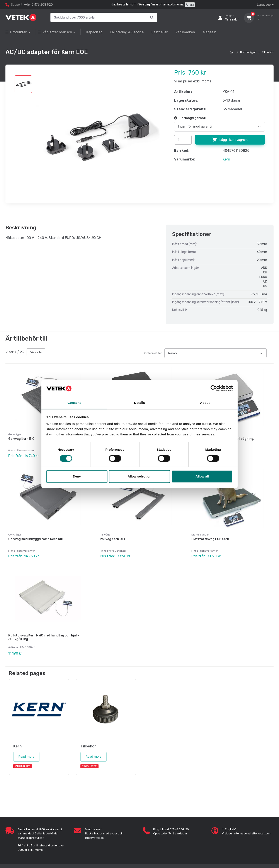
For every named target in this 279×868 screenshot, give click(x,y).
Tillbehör (268, 52)
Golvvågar (15, 535)
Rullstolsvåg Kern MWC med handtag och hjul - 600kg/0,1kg (44, 637)
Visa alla (36, 352)
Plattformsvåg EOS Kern (210, 539)
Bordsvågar (248, 52)
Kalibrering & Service (127, 32)
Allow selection (139, 477)
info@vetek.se (94, 838)
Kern (226, 159)
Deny (77, 477)
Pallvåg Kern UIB (112, 539)
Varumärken (185, 32)
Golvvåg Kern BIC (21, 439)
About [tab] (205, 403)
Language (264, 5)
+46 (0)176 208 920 (38, 5)
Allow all (202, 477)
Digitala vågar (200, 535)
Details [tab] (139, 403)
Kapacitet (94, 32)
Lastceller (160, 32)
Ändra (190, 5)
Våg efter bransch (55, 32)
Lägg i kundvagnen (230, 140)
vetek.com (264, 833)
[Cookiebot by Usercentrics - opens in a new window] (214, 388)
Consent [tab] (74, 403)
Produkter (16, 32)
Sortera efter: (153, 353)
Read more (26, 757)
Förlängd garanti (190, 118)
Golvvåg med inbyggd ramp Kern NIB (36, 539)
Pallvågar (106, 535)
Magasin (210, 32)
